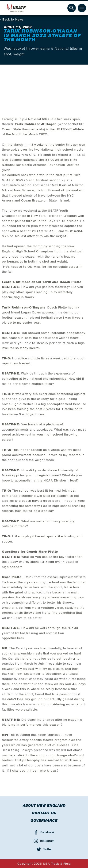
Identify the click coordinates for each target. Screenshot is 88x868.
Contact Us (44, 813)
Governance (44, 821)
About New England (44, 806)
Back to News (13, 19)
